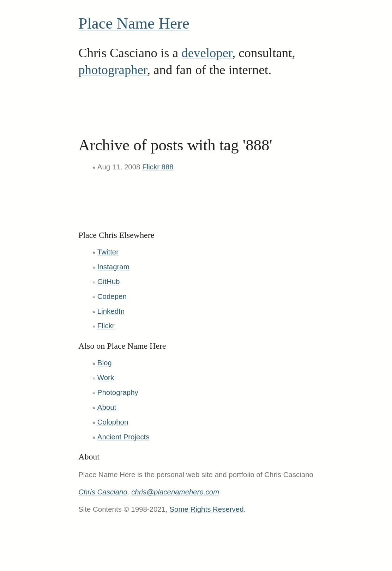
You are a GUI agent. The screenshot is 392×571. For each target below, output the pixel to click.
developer (207, 53)
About (107, 407)
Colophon (113, 422)
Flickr (106, 326)
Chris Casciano (103, 492)
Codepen (112, 296)
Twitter (108, 252)
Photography (118, 392)
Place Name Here (134, 23)
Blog (105, 363)
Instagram (113, 267)
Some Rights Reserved (206, 509)
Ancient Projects (123, 437)
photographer (113, 70)
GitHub (109, 281)
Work (106, 377)
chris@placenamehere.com (175, 492)
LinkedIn (111, 311)
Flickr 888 (158, 167)
